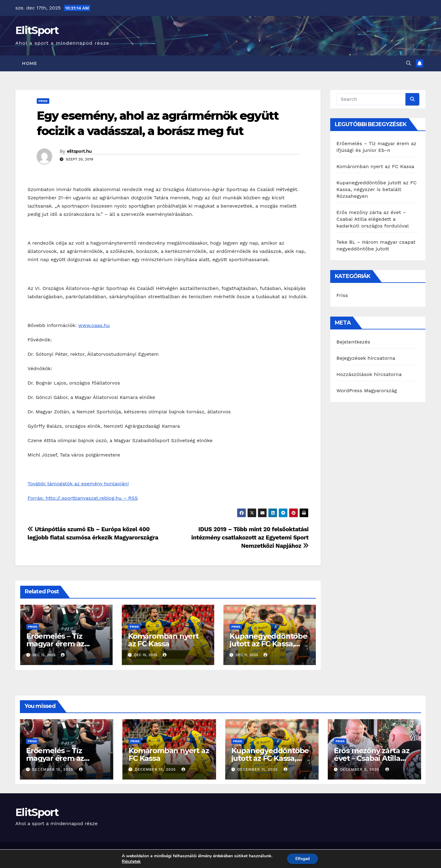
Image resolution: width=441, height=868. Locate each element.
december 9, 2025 (361, 769)
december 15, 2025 (53, 769)
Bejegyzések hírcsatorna (366, 358)
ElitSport (37, 30)
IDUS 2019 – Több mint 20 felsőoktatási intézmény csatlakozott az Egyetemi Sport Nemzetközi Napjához (250, 537)
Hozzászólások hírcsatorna (369, 374)
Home (29, 63)
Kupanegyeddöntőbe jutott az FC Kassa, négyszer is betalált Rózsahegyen (376, 189)
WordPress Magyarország (367, 391)
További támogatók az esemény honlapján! (78, 484)
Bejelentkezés (353, 342)
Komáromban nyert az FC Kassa (163, 640)
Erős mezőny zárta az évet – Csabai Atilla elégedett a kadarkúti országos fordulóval (373, 219)
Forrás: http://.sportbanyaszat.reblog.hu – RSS (83, 498)
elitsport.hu (79, 151)
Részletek (130, 861)
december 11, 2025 (258, 769)
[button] (409, 63)
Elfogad (303, 858)
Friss (43, 101)
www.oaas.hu (94, 325)
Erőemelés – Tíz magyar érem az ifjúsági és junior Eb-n (65, 644)
